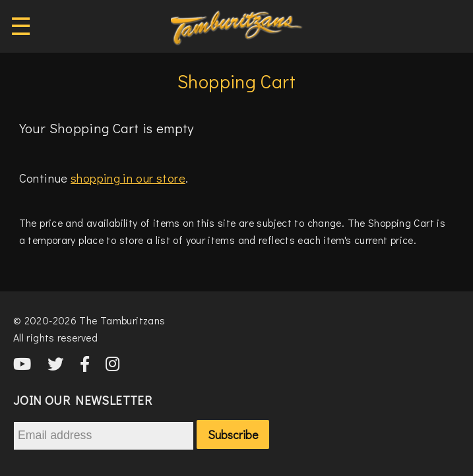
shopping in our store (128, 178)
